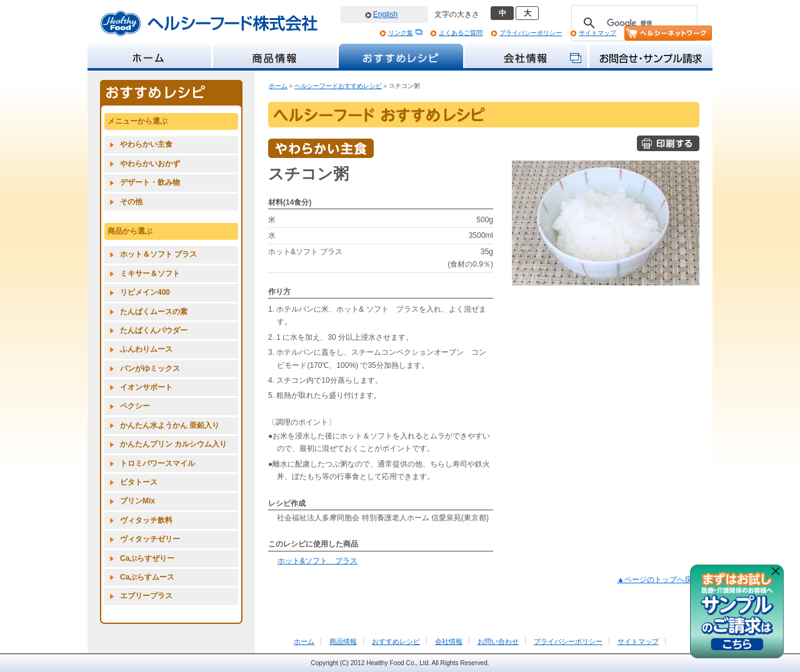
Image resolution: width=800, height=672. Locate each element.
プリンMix (137, 501)
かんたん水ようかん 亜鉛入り (170, 425)
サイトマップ (597, 33)
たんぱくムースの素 (154, 312)
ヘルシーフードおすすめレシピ (338, 86)
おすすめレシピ (396, 641)
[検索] (632, 23)
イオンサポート (146, 387)
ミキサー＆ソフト (150, 274)
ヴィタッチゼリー (150, 539)
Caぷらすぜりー (147, 558)
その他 (131, 202)
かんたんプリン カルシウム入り (173, 444)
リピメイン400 (145, 292)
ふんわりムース (146, 349)
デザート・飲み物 (150, 182)
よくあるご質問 (461, 33)
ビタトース (139, 482)
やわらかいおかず (150, 164)
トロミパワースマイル (157, 463)
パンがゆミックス (150, 368)
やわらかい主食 (146, 144)
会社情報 (449, 641)
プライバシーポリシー (531, 33)
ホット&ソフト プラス (317, 561)
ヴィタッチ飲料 (146, 520)
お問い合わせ (498, 641)
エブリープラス (146, 596)
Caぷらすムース (147, 577)
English (385, 14)
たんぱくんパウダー (154, 330)
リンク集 (401, 33)
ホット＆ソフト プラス (158, 254)
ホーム (278, 86)
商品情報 (343, 641)
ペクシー (135, 406)
